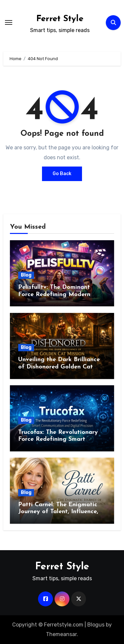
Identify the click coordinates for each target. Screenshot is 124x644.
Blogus (96, 625)
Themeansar (61, 634)
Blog (26, 275)
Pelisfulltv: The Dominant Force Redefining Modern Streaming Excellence (54, 294)
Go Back (62, 174)
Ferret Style (60, 19)
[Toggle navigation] (9, 22)
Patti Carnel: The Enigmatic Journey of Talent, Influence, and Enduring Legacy (58, 512)
